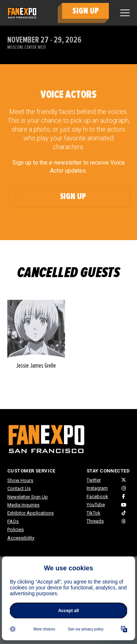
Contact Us (19, 488)
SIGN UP (85, 11)
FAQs (13, 521)
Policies (16, 529)
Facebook (97, 496)
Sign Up (73, 196)
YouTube (96, 505)
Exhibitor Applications (31, 513)
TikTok (94, 513)
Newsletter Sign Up (28, 497)
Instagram (97, 488)
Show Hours (20, 480)
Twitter (94, 480)
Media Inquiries (23, 505)
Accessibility (21, 538)
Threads (95, 521)
